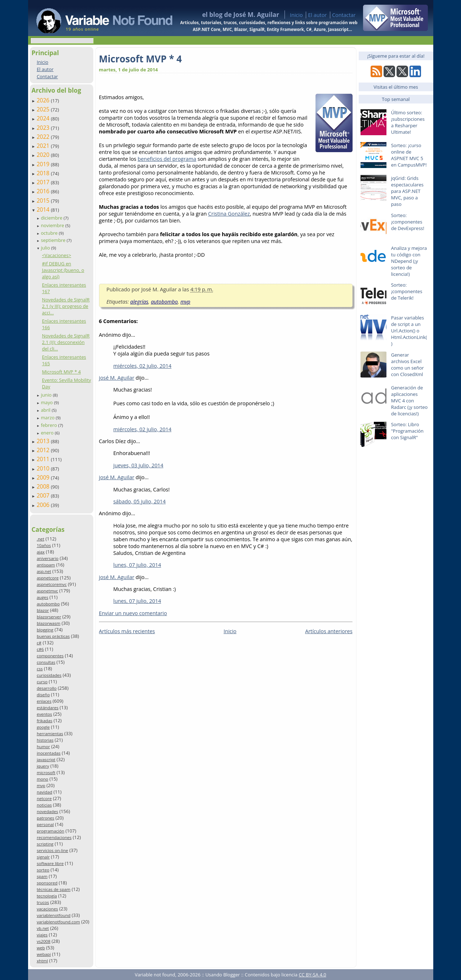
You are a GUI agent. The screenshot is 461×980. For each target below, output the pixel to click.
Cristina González (229, 214)
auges (42, 597)
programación (50, 831)
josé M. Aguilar (117, 378)
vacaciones (47, 909)
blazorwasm (49, 623)
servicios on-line (52, 850)
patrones (46, 818)
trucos (43, 902)
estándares (48, 708)
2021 (44, 146)
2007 (44, 495)
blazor (43, 610)
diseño (43, 695)
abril (46, 410)
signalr (43, 857)
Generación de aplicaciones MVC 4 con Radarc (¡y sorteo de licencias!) (409, 401)
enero (48, 433)
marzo (48, 418)
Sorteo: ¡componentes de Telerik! (407, 291)
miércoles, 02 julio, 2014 (142, 366)
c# (39, 643)
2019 (44, 164)
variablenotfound (54, 915)
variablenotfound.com (58, 922)
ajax (41, 552)
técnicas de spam (54, 889)
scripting (45, 844)
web (41, 948)
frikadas (44, 721)
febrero (49, 425)
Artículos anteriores (329, 631)
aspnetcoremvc (52, 584)
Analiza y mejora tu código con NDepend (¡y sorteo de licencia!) (409, 261)
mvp (41, 785)
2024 (44, 118)
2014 (44, 209)
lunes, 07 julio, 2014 (137, 565)
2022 (44, 137)
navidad (44, 792)
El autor (317, 15)
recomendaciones (54, 837)
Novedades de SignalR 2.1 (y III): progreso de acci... (66, 306)
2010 (44, 468)
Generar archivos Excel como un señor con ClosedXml (408, 365)
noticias (44, 805)
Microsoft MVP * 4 (61, 372)
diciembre (52, 218)
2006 (44, 505)
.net (41, 539)
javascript (46, 760)
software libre (50, 863)
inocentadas (49, 753)
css (40, 669)
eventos (44, 714)
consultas (46, 662)
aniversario (48, 558)
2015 (44, 200)
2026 (44, 100)
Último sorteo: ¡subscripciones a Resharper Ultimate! (408, 122)
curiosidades (49, 675)
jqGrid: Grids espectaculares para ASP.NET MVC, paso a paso (407, 191)
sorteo (43, 870)
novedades (47, 811)
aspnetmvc (47, 591)
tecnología (47, 896)
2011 (44, 459)
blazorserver (49, 617)
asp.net (44, 571)
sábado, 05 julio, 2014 (140, 501)
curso (42, 682)
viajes (42, 935)
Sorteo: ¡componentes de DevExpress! (408, 222)
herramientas (50, 734)
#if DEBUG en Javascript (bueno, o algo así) (63, 270)
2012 (44, 450)
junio (47, 395)
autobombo (48, 604)
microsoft (46, 772)
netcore (44, 798)
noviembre (53, 225)
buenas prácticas (53, 636)
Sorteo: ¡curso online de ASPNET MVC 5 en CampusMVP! (409, 155)
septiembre (54, 240)
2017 (44, 182)
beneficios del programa (167, 159)
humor (43, 747)
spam (42, 876)
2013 (44, 441)
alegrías (139, 302)
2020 (44, 155)
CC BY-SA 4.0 (312, 975)
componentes (50, 656)
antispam (46, 565)
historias (45, 740)
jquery (43, 766)
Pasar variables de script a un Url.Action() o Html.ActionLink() (409, 331)
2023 (44, 128)
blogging (45, 630)
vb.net (43, 928)
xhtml (42, 961)
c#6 (40, 649)
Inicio (296, 15)
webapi (44, 954)
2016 (44, 191)
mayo (47, 402)
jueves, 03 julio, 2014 (138, 465)
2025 (44, 109)
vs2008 (44, 941)
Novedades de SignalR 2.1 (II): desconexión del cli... (66, 342)
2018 (44, 173)
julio (46, 248)
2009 (44, 477)
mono (42, 779)
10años (44, 545)
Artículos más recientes (127, 631)
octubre (50, 233)
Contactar (344, 15)
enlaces (44, 701)
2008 (44, 486)
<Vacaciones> (56, 255)
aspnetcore (48, 578)
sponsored (47, 883)
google (43, 727)
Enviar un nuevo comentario (133, 613)
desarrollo (47, 688)
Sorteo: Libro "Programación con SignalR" (407, 431)
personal (45, 824)
